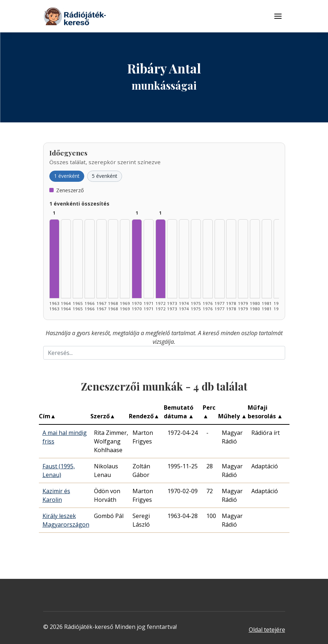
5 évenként (105, 176)
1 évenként (67, 176)
